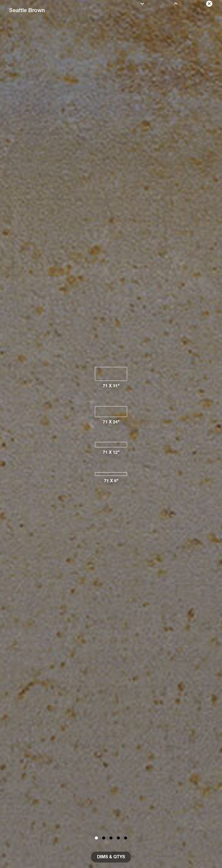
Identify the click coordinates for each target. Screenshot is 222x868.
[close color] (209, 4)
